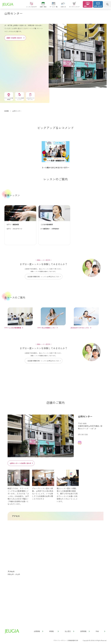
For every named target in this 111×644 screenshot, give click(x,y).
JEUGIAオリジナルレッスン (80, 328)
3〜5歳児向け (45, 229)
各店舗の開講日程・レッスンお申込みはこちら (44, 277)
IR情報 (54, 631)
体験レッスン (88, 5)
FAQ (100, 631)
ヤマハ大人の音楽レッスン (47, 328)
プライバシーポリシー (60, 640)
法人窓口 (69, 631)
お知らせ (63, 6)
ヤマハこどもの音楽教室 (13, 328)
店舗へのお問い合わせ (15, 38)
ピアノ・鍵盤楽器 (13, 224)
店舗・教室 (43, 6)
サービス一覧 (54, 6)
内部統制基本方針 (73, 640)
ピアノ (9, 229)
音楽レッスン (12, 195)
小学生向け (55, 229)
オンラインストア (74, 6)
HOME (7, 111)
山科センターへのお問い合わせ (21, 463)
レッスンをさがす (31, 6)
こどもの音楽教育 (47, 224)
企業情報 (38, 631)
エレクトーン (18, 229)
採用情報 (85, 631)
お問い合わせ (98, 5)
